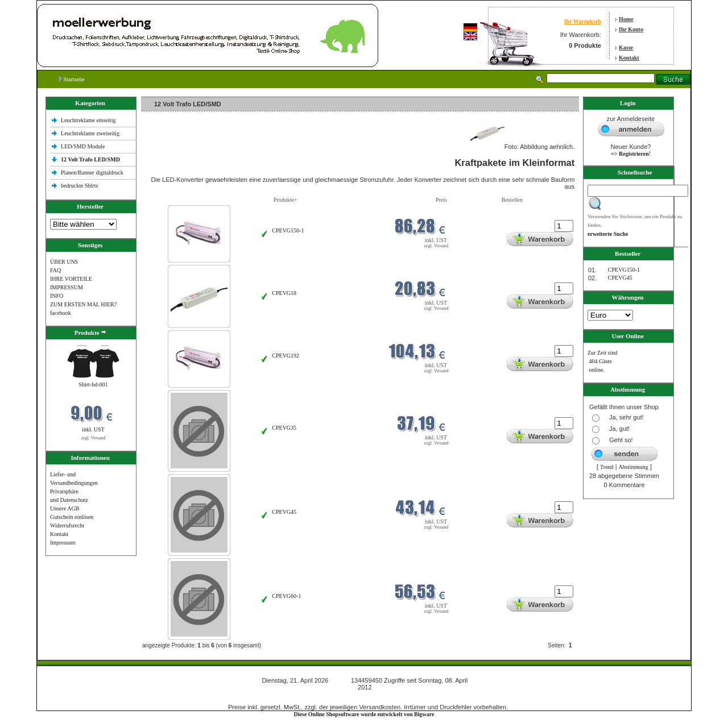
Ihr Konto (631, 29)
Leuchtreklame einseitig (89, 120)
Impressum (63, 543)
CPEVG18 (284, 293)
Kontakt (629, 58)
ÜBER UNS (64, 262)
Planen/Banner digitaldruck (92, 173)
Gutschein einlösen (72, 517)
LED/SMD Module (83, 146)
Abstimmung (634, 467)
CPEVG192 (286, 356)
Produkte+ (286, 200)
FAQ (55, 270)
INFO (57, 296)
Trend (607, 467)
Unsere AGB (65, 508)
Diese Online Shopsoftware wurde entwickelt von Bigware (364, 714)
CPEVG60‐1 (286, 596)
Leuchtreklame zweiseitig (91, 133)
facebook (61, 313)
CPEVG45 (284, 512)
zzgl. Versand (94, 438)
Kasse (626, 47)
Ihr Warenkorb (583, 21)
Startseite (72, 79)
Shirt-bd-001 (93, 385)
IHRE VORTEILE (71, 279)
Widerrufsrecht (67, 525)
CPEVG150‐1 (288, 230)
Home (626, 19)
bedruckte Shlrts (79, 186)
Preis (441, 200)
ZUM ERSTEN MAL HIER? (83, 304)
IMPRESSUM (67, 287)
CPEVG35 (284, 428)
